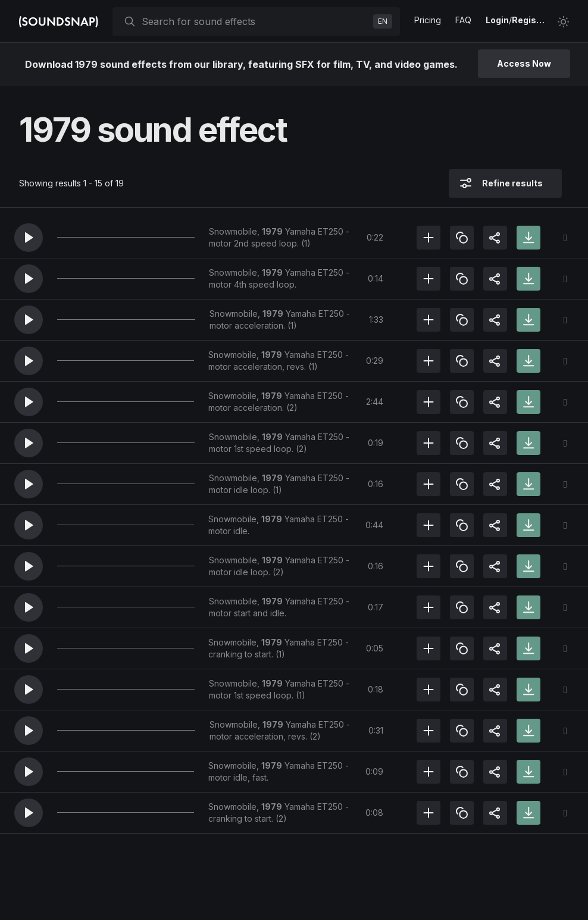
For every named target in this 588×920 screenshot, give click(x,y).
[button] (29, 238)
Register (530, 20)
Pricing (428, 20)
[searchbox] (255, 21)
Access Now (524, 63)
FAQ (463, 20)
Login (497, 20)
